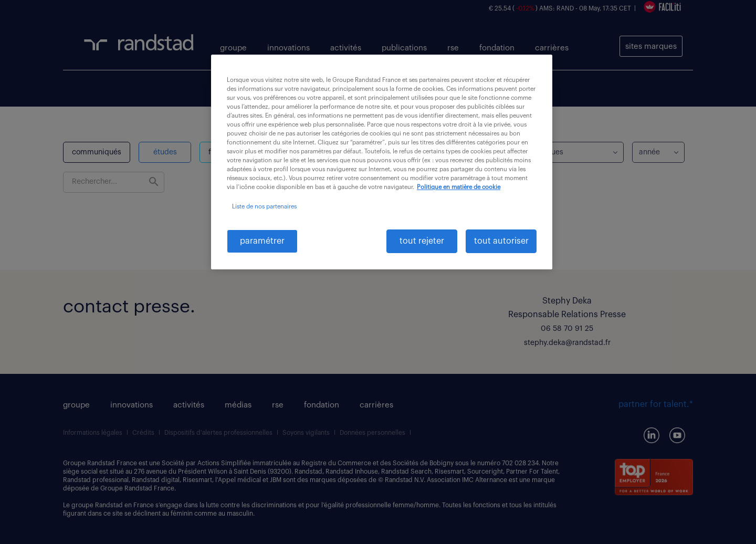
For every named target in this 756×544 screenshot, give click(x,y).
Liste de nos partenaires (264, 207)
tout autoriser (501, 241)
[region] (382, 162)
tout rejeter (422, 241)
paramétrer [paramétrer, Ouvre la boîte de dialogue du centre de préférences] (262, 241)
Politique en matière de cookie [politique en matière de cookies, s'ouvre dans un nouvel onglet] (459, 187)
